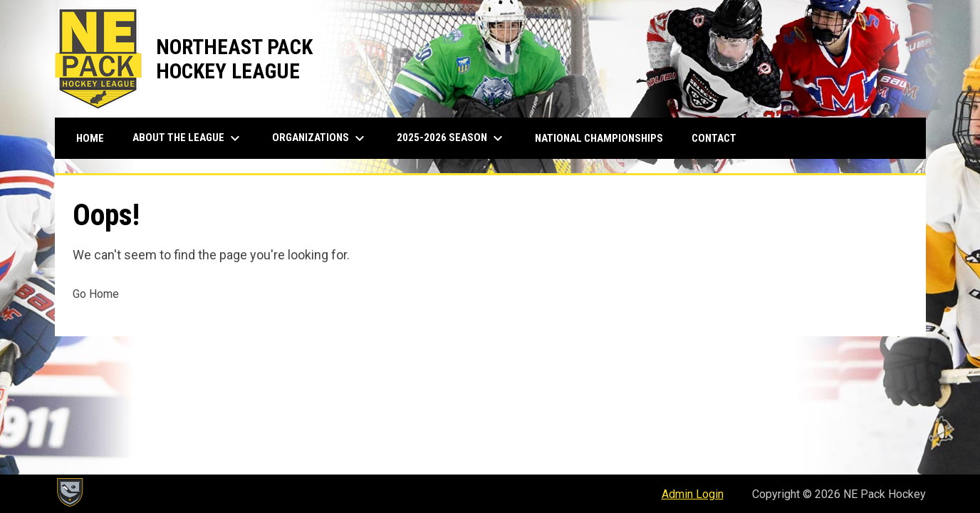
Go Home (96, 294)
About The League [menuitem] (188, 138)
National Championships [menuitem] (599, 138)
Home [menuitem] (90, 138)
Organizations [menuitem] (320, 138)
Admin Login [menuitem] (693, 494)
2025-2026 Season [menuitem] (452, 138)
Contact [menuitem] (714, 138)
